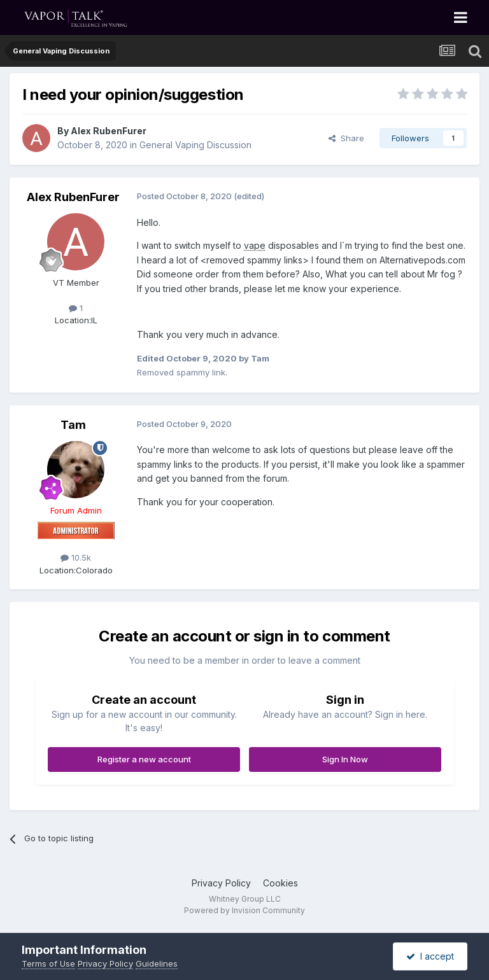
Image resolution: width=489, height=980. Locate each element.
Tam (73, 425)
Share (346, 138)
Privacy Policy (221, 883)
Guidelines (157, 963)
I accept (430, 956)
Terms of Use (48, 963)
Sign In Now (345, 759)
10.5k (76, 557)
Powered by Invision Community (244, 910)
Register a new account (144, 759)
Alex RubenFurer (109, 131)
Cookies (280, 883)
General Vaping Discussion (195, 145)
